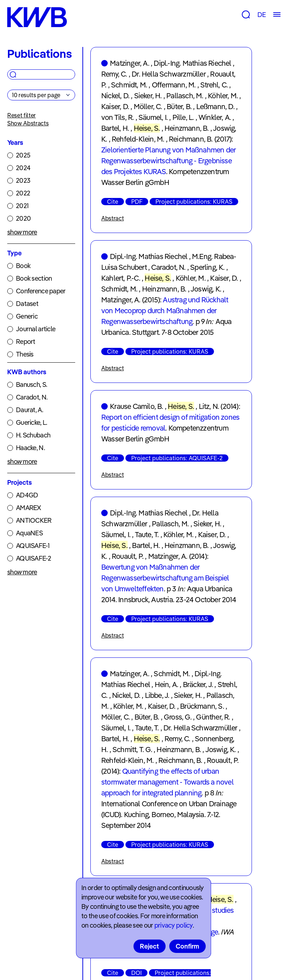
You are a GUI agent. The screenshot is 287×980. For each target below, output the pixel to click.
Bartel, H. (115, 128)
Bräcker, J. (198, 684)
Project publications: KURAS (194, 202)
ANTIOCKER (34, 520)
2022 (23, 193)
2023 (23, 180)
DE (262, 15)
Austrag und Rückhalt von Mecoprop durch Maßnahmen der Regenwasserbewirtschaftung (165, 310)
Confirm (187, 946)
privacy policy (174, 925)
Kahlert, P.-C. (121, 278)
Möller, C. (148, 106)
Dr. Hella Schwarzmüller (169, 74)
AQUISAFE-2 (33, 558)
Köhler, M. (223, 96)
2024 (23, 168)
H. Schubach (33, 435)
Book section (34, 278)
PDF (137, 202)
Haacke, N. (30, 448)
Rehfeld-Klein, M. (138, 139)
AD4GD (27, 495)
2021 (22, 206)
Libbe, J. (157, 695)
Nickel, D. (115, 96)
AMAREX (29, 508)
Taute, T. (147, 534)
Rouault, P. (128, 556)
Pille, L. (183, 117)
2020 (23, 218)
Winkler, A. (215, 117)
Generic (27, 316)
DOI (136, 973)
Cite (113, 202)
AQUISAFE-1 (33, 546)
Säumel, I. (153, 117)
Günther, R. (213, 717)
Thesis (25, 354)
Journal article (36, 329)
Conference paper (41, 291)
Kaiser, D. (115, 106)
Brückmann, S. (202, 706)
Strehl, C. (214, 85)
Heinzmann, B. (187, 128)
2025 (23, 155)
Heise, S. (147, 128)
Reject (149, 946)
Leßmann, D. (215, 106)
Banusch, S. (31, 385)
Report (26, 342)
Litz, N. (209, 406)
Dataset (27, 304)
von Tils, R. (117, 117)
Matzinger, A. (130, 63)
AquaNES (29, 533)
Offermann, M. (174, 85)
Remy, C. (114, 74)
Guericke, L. (31, 422)
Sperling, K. (207, 267)
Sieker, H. (148, 96)
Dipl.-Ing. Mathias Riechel (192, 63)
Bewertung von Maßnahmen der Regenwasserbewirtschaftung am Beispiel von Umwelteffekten (165, 578)
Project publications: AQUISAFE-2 (177, 458)
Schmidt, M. (129, 85)
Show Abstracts (28, 123)
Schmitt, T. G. (132, 749)
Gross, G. (178, 717)
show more (22, 232)
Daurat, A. (29, 410)
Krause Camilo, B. (136, 406)
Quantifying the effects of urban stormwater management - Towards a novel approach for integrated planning (167, 782)
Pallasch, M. (185, 96)
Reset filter (22, 115)
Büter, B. (179, 106)
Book (23, 266)
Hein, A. (167, 684)
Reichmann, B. (191, 139)
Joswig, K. (206, 289)
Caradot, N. (32, 397)
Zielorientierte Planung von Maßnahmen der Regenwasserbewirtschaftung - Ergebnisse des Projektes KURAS (168, 161)
